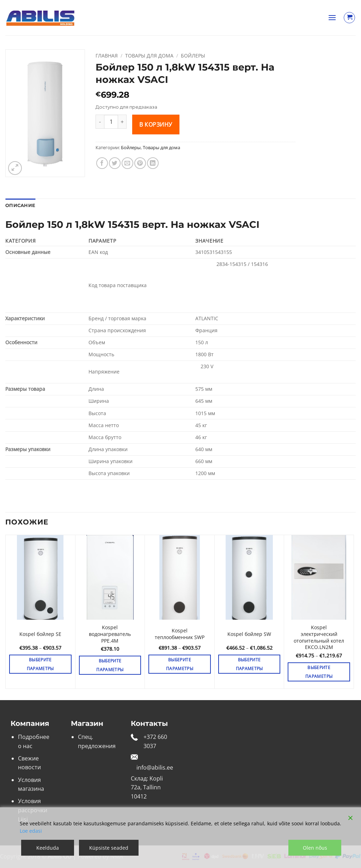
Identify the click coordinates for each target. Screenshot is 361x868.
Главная (107, 56)
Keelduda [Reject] (48, 848)
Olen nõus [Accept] (315, 848)
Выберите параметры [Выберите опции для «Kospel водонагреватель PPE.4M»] (110, 665)
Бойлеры (193, 56)
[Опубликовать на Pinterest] (140, 163)
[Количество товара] (111, 122)
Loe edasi (31, 831)
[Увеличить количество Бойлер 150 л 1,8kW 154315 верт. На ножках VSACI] (122, 122)
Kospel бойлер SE (40, 634)
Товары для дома (149, 56)
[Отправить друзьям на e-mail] (127, 163)
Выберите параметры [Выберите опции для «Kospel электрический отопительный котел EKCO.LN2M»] (319, 672)
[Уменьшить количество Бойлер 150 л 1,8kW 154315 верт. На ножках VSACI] (100, 122)
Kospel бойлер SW (249, 634)
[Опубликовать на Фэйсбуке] (102, 163)
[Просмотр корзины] (349, 18)
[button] (332, 17)
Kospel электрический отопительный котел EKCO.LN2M (319, 637)
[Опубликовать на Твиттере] (115, 163)
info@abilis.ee (155, 767)
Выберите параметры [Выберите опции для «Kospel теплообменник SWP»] (180, 664)
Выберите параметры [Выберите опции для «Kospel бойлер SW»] (249, 664)
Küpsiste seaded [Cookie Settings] (109, 848)
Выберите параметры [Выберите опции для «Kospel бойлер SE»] (40, 664)
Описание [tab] (20, 205)
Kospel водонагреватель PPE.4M (110, 634)
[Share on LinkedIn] (153, 163)
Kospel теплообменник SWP (180, 634)
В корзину (156, 125)
